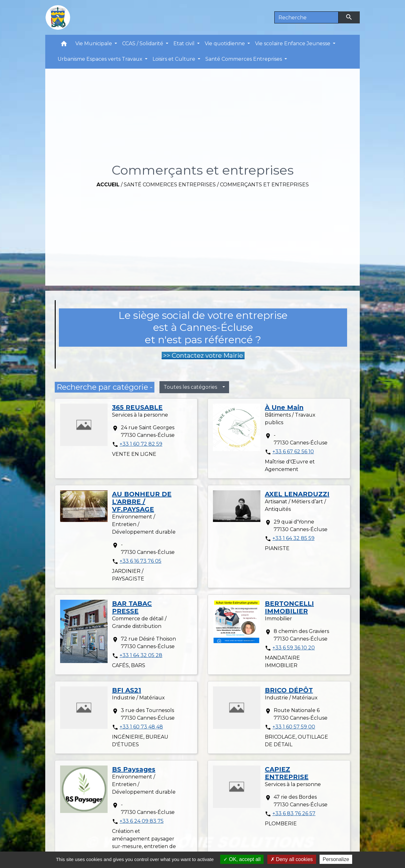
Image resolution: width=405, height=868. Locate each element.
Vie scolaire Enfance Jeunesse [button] (293, 43)
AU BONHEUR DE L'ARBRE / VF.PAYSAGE (142, 502)
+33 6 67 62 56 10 (293, 452)
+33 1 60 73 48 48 (141, 727)
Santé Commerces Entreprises (170, 185)
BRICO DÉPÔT (289, 690)
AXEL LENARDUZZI (297, 494)
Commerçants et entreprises (264, 185)
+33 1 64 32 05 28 (141, 655)
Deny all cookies (292, 859)
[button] (64, 45)
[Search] (306, 17)
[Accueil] (58, 17)
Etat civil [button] (185, 43)
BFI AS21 (127, 690)
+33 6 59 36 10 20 (294, 648)
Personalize (336, 859)
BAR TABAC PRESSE (132, 607)
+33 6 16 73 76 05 (140, 561)
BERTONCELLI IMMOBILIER (289, 607)
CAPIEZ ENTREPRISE (287, 773)
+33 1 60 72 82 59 (141, 444)
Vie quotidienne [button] (225, 43)
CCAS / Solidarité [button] (143, 43)
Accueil (108, 185)
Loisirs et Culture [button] (174, 59)
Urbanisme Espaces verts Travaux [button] (101, 59)
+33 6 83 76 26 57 (294, 813)
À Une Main (284, 407)
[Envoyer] (349, 17)
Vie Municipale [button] (94, 43)
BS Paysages (134, 769)
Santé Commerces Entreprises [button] (244, 59)
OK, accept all (242, 859)
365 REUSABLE (137, 407)
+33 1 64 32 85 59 (293, 538)
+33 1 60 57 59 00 (294, 727)
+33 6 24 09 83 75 (142, 821)
